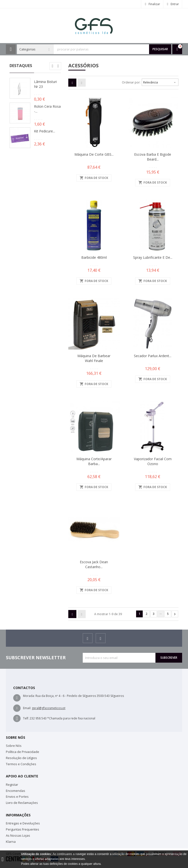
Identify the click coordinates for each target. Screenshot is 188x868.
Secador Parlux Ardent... (153, 356)
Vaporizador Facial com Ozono (153, 461)
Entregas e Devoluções (23, 823)
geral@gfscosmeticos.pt (49, 708)
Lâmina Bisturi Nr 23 (45, 84)
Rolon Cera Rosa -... (47, 109)
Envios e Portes (17, 797)
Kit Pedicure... (45, 131)
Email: (27, 708)
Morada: (29, 696)
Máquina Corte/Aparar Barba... (94, 461)
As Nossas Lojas (18, 835)
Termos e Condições (21, 764)
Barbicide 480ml (94, 257)
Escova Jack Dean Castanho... (94, 564)
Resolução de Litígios (21, 758)
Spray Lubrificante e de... (153, 257)
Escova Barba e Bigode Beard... (153, 157)
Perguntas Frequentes (23, 829)
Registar (12, 785)
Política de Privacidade (23, 752)
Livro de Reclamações (22, 803)
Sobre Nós (14, 746)
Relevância (160, 82)
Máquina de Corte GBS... (94, 154)
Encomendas (16, 791)
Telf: (26, 718)
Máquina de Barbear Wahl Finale (94, 358)
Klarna (11, 842)
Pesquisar (160, 49)
